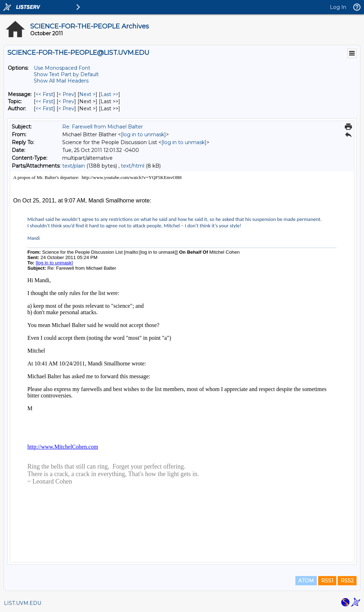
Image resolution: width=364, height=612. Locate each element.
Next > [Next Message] (87, 94)
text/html (133, 166)
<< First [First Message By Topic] (44, 101)
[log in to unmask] (143, 134)
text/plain (74, 166)
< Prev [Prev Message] (66, 94)
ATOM (306, 581)
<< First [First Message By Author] (44, 109)
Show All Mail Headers (61, 81)
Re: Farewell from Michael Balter (103, 127)
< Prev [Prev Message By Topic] (66, 101)
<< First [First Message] (44, 94)
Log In (338, 7)
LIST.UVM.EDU (23, 603)
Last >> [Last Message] (109, 94)
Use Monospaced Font (62, 68)
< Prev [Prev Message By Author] (66, 109)
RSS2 (347, 581)
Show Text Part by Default (66, 74)
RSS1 (327, 581)
